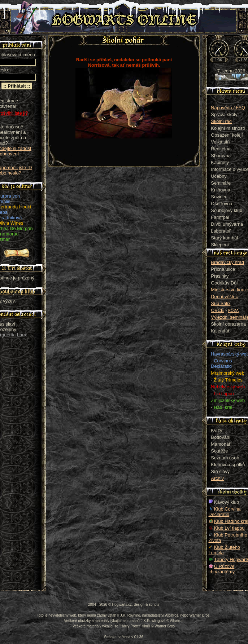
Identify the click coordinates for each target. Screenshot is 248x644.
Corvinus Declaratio (221, 363)
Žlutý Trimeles (228, 380)
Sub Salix (221, 303)
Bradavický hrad (227, 262)
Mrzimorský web (227, 373)
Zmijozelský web (228, 400)
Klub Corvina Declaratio (225, 512)
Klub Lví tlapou (229, 528)
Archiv (217, 478)
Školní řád (221, 121)
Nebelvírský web (228, 387)
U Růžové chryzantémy (222, 569)
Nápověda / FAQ (228, 108)
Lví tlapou (224, 394)
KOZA (233, 310)
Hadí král (223, 407)
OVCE (217, 310)
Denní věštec (224, 297)
